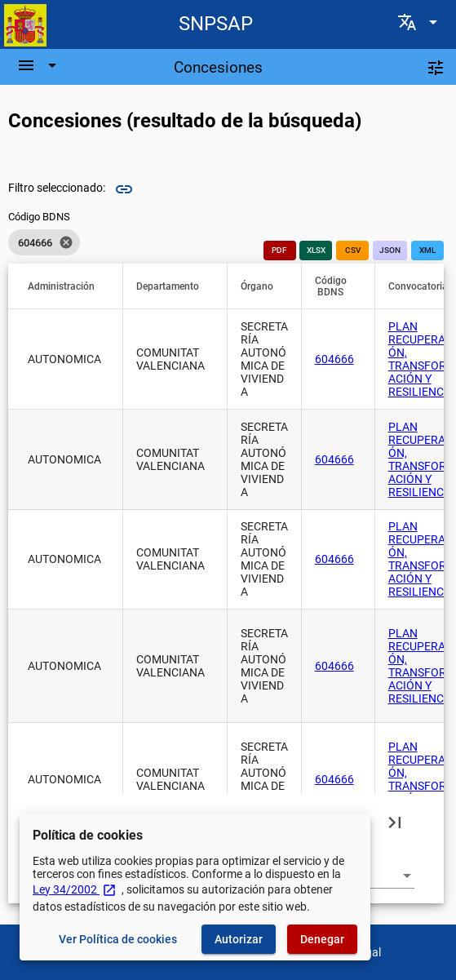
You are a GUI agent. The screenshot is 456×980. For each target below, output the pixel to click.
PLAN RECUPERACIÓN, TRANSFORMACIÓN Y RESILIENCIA (422, 359)
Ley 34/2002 (75, 889)
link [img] (124, 189)
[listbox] (44, 242)
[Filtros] (436, 67)
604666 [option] (44, 242)
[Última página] (395, 822)
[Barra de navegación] (39, 65)
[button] (69, 286)
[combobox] (382, 876)
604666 (334, 359)
